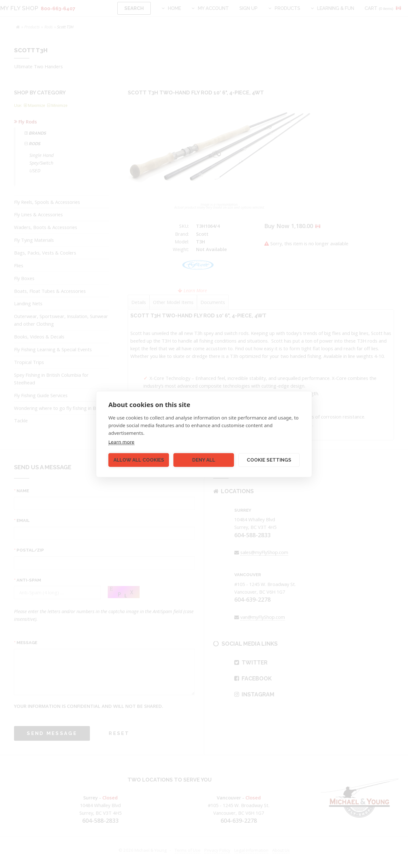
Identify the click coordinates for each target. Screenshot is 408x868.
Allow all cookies (139, 460)
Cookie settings (269, 460)
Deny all (204, 460)
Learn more (121, 441)
